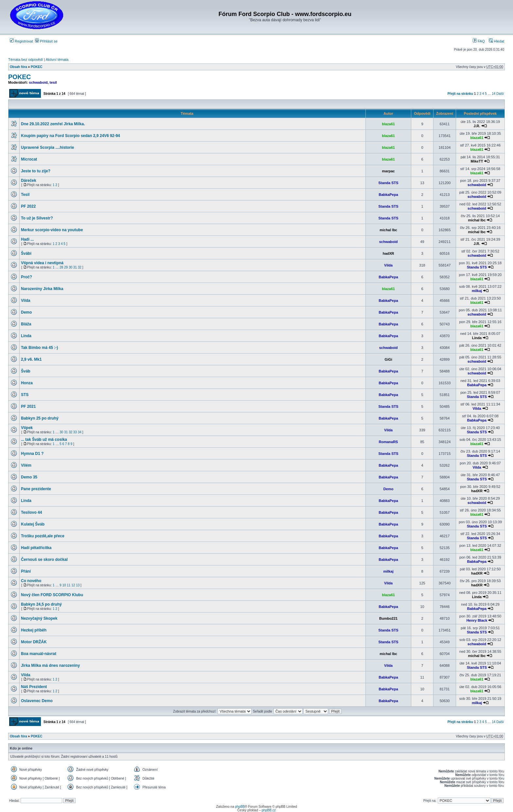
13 (78, 585)
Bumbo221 (388, 618)
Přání (26, 571)
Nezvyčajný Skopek (39, 618)
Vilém (26, 465)
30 (71, 267)
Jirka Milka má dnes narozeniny (50, 665)
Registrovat (21, 41)
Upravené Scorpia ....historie (47, 147)
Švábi (26, 253)
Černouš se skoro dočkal (44, 560)
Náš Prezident (34, 687)
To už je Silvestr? (37, 218)
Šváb (26, 371)
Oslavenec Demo (37, 701)
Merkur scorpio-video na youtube (52, 230)
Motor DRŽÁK (34, 642)
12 (73, 585)
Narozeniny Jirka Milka (42, 289)
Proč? (27, 277)
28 (61, 267)
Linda (26, 336)
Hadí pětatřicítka (36, 548)
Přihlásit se (46, 41)
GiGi (388, 359)
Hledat (496, 41)
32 (80, 267)
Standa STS (389, 183)
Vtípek (27, 428)
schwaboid (38, 82)
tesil (53, 82)
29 (66, 267)
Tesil (25, 195)
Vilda (388, 265)
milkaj (477, 291)
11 (69, 585)
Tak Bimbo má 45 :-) (39, 348)
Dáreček (29, 181)
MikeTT (477, 161)
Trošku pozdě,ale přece (43, 536)
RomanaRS (389, 442)
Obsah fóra (18, 67)
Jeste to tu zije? (36, 171)
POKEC (37, 67)
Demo (26, 312)
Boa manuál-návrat (39, 654)
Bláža (26, 324)
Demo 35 (29, 477)
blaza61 (388, 124)
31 (75, 267)
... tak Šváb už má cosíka (44, 440)
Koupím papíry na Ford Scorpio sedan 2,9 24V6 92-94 (71, 136)
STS (25, 395)
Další (500, 94)
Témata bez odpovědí (26, 60)
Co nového (31, 581)
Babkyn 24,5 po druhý (41, 604)
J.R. (477, 126)
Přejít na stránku (460, 94)
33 (75, 432)
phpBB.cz (269, 810)
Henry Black (477, 620)
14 (494, 94)
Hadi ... (27, 239)
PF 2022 (28, 206)
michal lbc (477, 220)
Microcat (29, 159)
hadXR (389, 253)
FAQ (479, 41)
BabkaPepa (388, 195)
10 (64, 585)
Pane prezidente (36, 489)
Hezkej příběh (34, 630)
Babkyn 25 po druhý (40, 418)
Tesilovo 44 (31, 512)
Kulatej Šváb (33, 524)
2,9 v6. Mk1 (31, 359)
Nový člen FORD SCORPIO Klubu (52, 595)
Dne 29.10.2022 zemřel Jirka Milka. (53, 124)
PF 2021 (28, 406)
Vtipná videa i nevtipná (42, 263)
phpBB (240, 807)
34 (80, 432)
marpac (389, 171)
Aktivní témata (57, 60)
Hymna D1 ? (32, 454)
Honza (27, 383)
